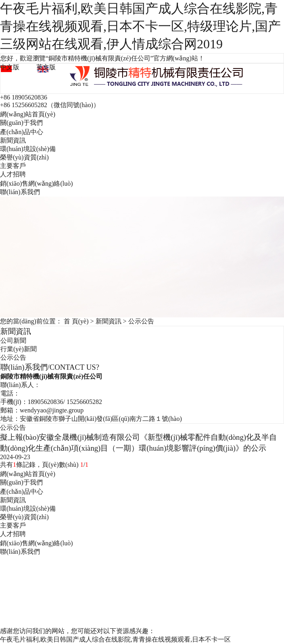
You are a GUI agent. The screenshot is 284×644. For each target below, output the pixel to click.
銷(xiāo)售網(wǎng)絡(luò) (37, 183)
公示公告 (141, 321)
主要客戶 (13, 166)
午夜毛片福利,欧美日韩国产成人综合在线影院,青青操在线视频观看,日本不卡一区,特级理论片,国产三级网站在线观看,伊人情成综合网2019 (140, 26)
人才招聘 (13, 174)
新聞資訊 (13, 140)
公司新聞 (13, 341)
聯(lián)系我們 (20, 192)
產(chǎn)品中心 (22, 132)
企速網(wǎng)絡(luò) (245, 600)
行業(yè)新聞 (19, 349)
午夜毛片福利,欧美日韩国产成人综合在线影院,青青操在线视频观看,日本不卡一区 (115, 639)
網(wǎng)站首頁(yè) (28, 114)
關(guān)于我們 (21, 123)
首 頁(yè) (76, 321)
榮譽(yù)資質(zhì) (24, 157)
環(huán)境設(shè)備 (28, 149)
